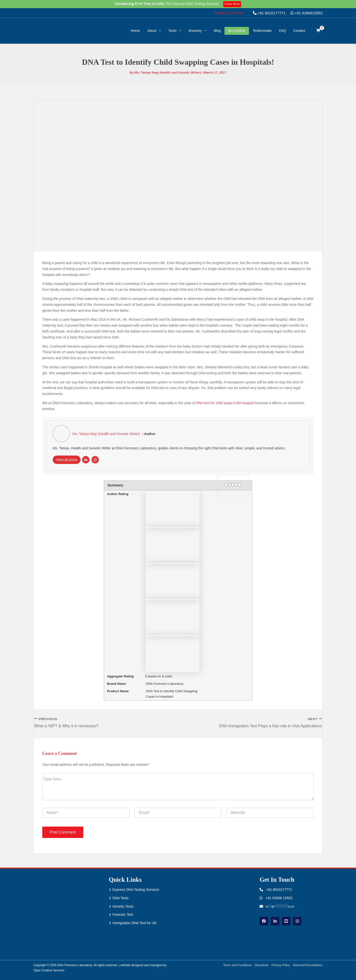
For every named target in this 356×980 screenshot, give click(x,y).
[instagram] (297, 921)
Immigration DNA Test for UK (135, 923)
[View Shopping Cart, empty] (318, 31)
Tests (175, 31)
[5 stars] (239, 485)
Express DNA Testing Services (136, 890)
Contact (299, 31)
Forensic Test (123, 915)
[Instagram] (95, 460)
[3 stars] (233, 485)
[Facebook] (264, 921)
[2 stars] (230, 485)
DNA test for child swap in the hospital (225, 403)
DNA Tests (121, 898)
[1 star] (226, 485)
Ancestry (197, 31)
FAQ (283, 31)
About (154, 31)
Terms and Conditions (237, 965)
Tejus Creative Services (49, 970)
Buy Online (237, 31)
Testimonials (262, 31)
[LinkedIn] (86, 460)
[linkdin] (275, 921)
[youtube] (286, 921)
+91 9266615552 (307, 13)
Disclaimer (262, 965)
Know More (232, 4)
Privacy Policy (281, 965)
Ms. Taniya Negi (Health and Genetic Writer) (107, 434)
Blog (217, 31)
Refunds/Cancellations (308, 965)
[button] (229, 13)
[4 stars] (236, 485)
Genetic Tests (123, 906)
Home (135, 31)
